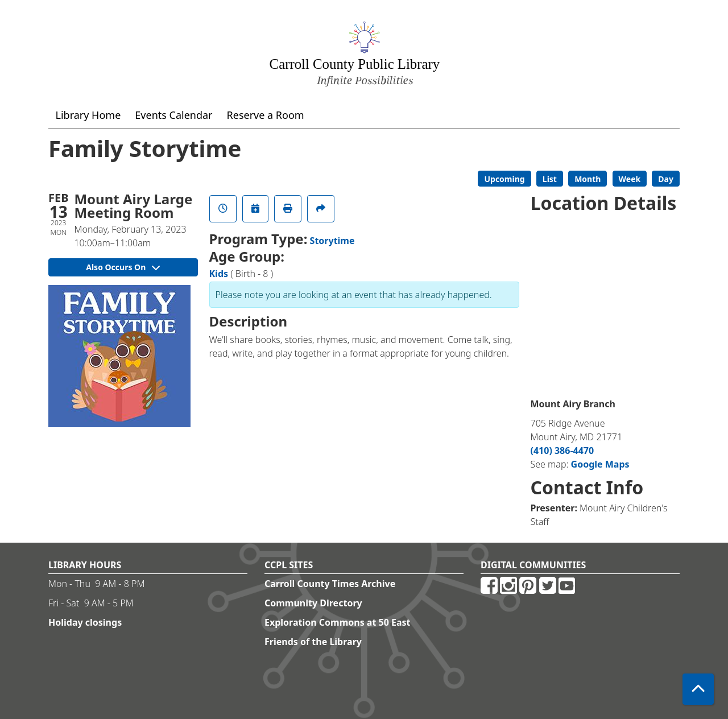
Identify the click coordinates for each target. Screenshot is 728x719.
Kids (219, 274)
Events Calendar (173, 115)
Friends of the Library (313, 642)
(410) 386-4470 (562, 451)
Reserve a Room (266, 115)
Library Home (88, 115)
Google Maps (600, 464)
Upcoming (504, 179)
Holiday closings (85, 622)
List (550, 179)
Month (588, 179)
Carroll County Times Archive (330, 584)
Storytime (332, 241)
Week (630, 179)
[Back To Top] (698, 689)
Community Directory (313, 603)
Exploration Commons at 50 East (338, 622)
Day (666, 179)
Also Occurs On (123, 267)
